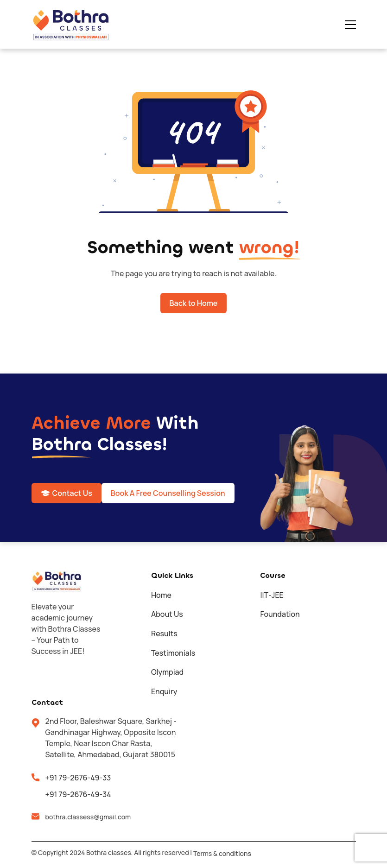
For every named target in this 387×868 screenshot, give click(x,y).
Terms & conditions (222, 853)
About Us (167, 614)
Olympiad (167, 672)
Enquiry (164, 691)
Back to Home (194, 303)
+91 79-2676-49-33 (78, 778)
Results (164, 634)
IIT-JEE (272, 595)
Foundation (280, 614)
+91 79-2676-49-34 (78, 794)
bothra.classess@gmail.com (88, 817)
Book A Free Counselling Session (168, 493)
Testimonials (173, 653)
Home (161, 595)
